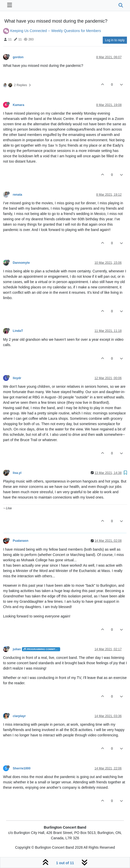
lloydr (17, 378)
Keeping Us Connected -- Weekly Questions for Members (56, 31)
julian (17, 649)
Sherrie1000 (22, 768)
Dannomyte (21, 263)
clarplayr (19, 716)
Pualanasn (21, 541)
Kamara (18, 105)
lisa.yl (17, 473)
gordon (18, 57)
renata (17, 195)
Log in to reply (115, 40)
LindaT (18, 331)
